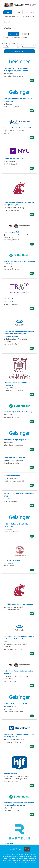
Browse (18, 12)
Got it (27, 849)
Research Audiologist (12, 476)
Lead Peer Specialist (11, 232)
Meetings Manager (11, 773)
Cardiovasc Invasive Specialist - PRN (17, 128)
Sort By (6, 46)
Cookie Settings (16, 849)
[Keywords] (19, 22)
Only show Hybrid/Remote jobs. (16, 37)
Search (8, 12)
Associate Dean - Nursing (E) (14, 458)
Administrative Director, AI (13, 159)
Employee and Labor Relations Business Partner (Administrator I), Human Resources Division (19, 334)
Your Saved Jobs (28, 16)
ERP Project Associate (12, 560)
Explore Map (29, 12)
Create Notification (29, 46)
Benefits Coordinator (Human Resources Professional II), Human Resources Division (19, 639)
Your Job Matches (11, 16)
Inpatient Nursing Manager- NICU (16, 440)
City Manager (9, 843)
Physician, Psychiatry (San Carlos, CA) (18, 412)
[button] (26, 34)
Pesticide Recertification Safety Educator (19, 604)
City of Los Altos (10, 299)
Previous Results (20, 51)
